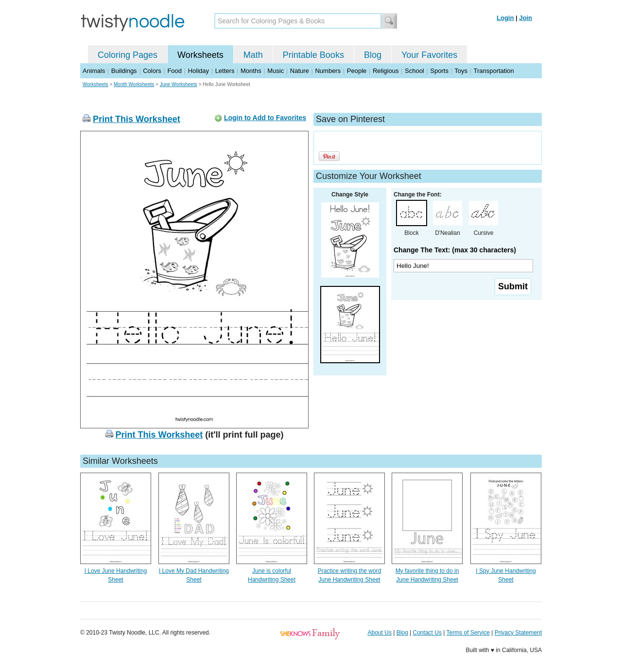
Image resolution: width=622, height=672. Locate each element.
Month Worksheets (134, 84)
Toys (461, 71)
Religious (386, 71)
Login (505, 18)
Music (276, 71)
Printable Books (313, 55)
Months (251, 71)
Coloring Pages (128, 55)
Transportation (493, 71)
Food (174, 71)
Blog (373, 55)
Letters (225, 71)
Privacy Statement (518, 633)
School (415, 71)
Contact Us (427, 633)
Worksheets (200, 55)
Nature (300, 71)
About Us (380, 633)
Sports (439, 71)
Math (253, 55)
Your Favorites (429, 55)
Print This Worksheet (137, 119)
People (357, 71)
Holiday (199, 71)
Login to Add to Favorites (265, 118)
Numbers (328, 71)
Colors (152, 71)
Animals (94, 71)
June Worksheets (179, 84)
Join (526, 18)
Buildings (124, 71)
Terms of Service (468, 633)
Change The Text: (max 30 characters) (455, 250)
